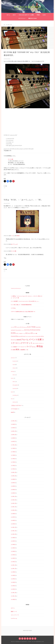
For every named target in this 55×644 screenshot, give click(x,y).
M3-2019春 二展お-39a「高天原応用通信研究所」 (22, 305)
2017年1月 (13, 469)
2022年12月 (13, 421)
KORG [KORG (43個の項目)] (13, 333)
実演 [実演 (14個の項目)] (17, 349)
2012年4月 (13, 582)
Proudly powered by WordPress (19, 642)
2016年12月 (13, 472)
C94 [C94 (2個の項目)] (12, 327)
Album (44, 15)
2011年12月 (13, 593)
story (12, 399)
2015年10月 (13, 500)
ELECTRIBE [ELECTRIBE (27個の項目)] (31, 327)
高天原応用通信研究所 (27, 7)
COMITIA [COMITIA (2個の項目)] (18, 327)
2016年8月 (13, 479)
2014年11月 (13, 507)
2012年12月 (13, 565)
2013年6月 (13, 544)
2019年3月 (13, 428)
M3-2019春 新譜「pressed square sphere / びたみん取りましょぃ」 (25, 301)
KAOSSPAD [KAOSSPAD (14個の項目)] (37, 330)
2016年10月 (13, 476)
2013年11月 (13, 531)
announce (13, 358)
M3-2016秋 (11, 159)
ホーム (8, 15)
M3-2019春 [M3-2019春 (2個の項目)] (35, 333)
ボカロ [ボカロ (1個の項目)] (22, 347)
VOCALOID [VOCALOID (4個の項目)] (38, 336)
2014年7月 (13, 517)
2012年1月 (13, 589)
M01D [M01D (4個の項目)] (29, 333)
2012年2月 (13, 586)
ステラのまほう (14, 409)
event (14, 365)
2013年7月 (13, 541)
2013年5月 (13, 548)
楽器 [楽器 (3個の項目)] (22, 350)
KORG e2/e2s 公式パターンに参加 (26, 15)
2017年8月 (13, 452)
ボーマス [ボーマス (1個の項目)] (25, 347)
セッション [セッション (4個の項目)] (36, 343)
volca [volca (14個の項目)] (42, 336)
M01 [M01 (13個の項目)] (27, 333)
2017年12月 (13, 445)
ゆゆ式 (12, 412)
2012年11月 (13, 569)
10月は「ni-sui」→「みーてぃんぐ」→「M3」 (23, 200)
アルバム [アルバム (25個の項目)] (25, 340)
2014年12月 (13, 503)
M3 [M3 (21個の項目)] (32, 333)
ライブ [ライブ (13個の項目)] (29, 347)
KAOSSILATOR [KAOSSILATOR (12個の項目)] (29, 330)
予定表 (38, 15)
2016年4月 (13, 490)
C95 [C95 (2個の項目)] (13, 327)
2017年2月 (13, 466)
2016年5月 (13, 486)
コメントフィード (15, 615)
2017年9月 (13, 448)
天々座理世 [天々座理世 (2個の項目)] (13, 350)
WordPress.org (14, 618)
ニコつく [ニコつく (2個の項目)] (40, 343)
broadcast (15, 361)
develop (13, 371)
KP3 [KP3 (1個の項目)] (23, 333)
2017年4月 (13, 462)
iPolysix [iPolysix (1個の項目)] (23, 330)
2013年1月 (13, 562)
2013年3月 (13, 555)
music (12, 378)
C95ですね (13, 308)
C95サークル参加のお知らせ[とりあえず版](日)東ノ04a (23, 312)
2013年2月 (13, 558)
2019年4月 (13, 424)
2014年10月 (13, 510)
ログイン (13, 608)
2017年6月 (13, 455)
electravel (15, 402)
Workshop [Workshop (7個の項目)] (14, 340)
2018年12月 (13, 431)
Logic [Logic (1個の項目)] (24, 333)
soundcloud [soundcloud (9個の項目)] (22, 336)
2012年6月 (13, 575)
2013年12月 (13, 527)
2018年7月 (13, 441)
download (15, 388)
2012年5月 (13, 579)
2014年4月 (13, 524)
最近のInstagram (33, 18)
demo (14, 382)
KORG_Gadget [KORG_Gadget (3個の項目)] (19, 333)
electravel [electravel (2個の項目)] (25, 327)
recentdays (15, 395)
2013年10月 (13, 534)
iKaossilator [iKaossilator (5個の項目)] (18, 330)
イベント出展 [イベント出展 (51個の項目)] (35, 339)
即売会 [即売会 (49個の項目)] (40, 346)
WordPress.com (40, 642)
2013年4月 (13, 551)
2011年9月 (13, 599)
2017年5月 (13, 459)
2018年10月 (13, 435)
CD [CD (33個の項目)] (15, 327)
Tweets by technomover (16, 288)
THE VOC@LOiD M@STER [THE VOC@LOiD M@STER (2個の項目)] (30, 336)
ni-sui (12, 236)
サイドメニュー (22, 18)
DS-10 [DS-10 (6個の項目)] (22, 327)
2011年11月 (13, 596)
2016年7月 (13, 483)
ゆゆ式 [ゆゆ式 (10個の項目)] (19, 340)
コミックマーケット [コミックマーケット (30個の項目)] (24, 343)
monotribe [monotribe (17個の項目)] (14, 336)
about (14, 15)
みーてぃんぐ (15, 244)
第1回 (18, 236)
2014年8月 (13, 514)
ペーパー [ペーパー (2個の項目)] (19, 347)
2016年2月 (13, 493)
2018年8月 (13, 438)
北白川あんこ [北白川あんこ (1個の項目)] (34, 347)
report (12, 392)
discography (15, 385)
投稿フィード (14, 611)
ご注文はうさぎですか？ (16, 405)
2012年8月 (13, 572)
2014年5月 (13, 520)
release (14, 368)
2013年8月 (13, 538)
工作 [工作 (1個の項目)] (20, 350)
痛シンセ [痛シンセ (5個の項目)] (26, 350)
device (14, 375)
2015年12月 (13, 496)
